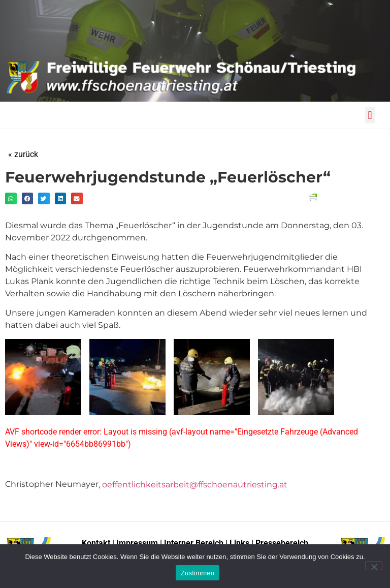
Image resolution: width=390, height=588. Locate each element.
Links (239, 543)
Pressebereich (282, 543)
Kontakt (96, 543)
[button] (370, 115)
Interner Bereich (194, 543)
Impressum (138, 543)
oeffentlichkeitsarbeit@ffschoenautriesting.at (195, 485)
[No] (374, 566)
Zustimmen (198, 573)
